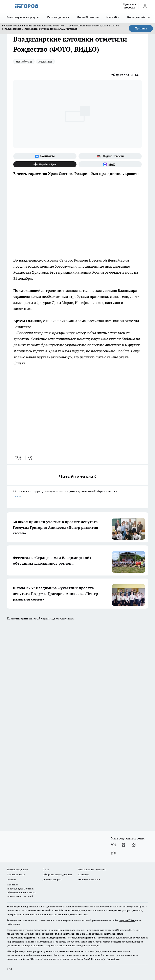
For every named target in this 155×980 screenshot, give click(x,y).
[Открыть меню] (8, 6)
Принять (141, 28)
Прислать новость (130, 6)
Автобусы (24, 61)
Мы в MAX (113, 17)
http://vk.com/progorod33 (22, 938)
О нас (46, 869)
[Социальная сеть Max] (110, 164)
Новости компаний (89, 879)
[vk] (19, 458)
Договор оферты (52, 879)
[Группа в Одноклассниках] (124, 845)
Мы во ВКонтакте (88, 17)
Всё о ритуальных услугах (23, 17)
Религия (45, 61)
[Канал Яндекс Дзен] (45, 164)
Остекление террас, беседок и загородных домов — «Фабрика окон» (77, 494)
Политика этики (16, 874)
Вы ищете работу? (139, 17)
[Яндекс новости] (110, 156)
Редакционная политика (92, 869)
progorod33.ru (127, 920)
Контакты (84, 874)
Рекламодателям (58, 17)
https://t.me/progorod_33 (82, 938)
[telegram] (31, 458)
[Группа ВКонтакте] (45, 156)
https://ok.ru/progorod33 (52, 938)
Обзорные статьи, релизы (57, 874)
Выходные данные (17, 869)
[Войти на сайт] (145, 6)
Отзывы (11, 879)
